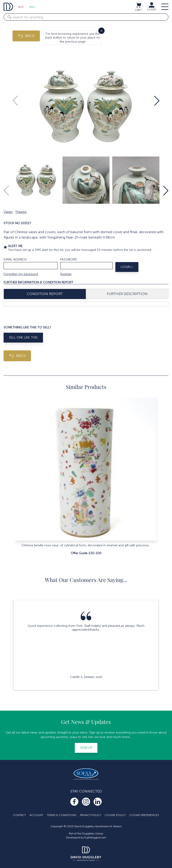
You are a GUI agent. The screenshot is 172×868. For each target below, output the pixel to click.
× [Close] (101, 31)
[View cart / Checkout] (138, 5)
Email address (15, 259)
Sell (32, 7)
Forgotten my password (21, 274)
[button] (157, 101)
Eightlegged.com (95, 838)
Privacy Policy (90, 815)
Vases (8, 212)
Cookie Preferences (144, 815)
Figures (21, 212)
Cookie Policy (115, 815)
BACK (26, 36)
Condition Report (45, 294)
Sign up (86, 748)
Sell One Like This (23, 337)
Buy (21, 7)
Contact (19, 815)
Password (69, 259)
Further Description (127, 294)
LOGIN (152, 9)
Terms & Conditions (62, 815)
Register (66, 274)
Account (36, 815)
